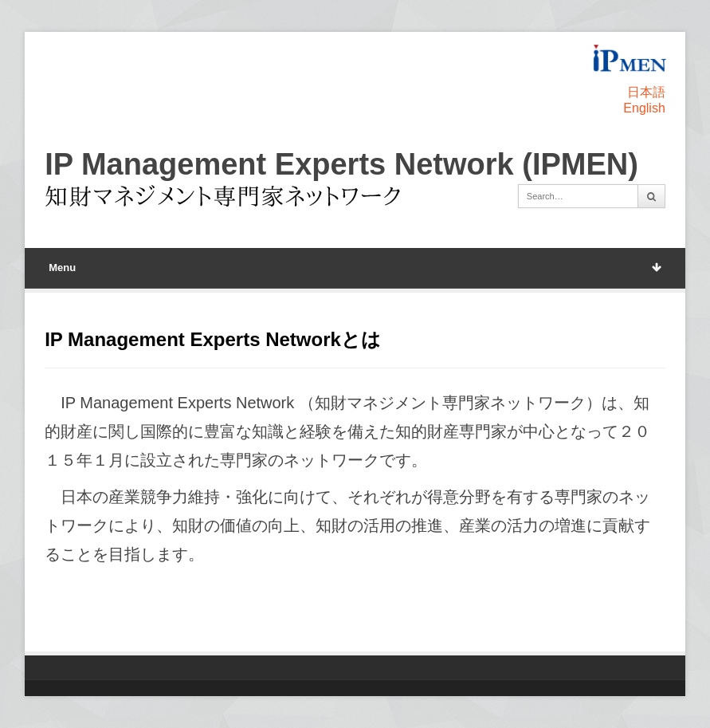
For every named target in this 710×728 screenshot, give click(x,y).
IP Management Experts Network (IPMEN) (341, 164)
